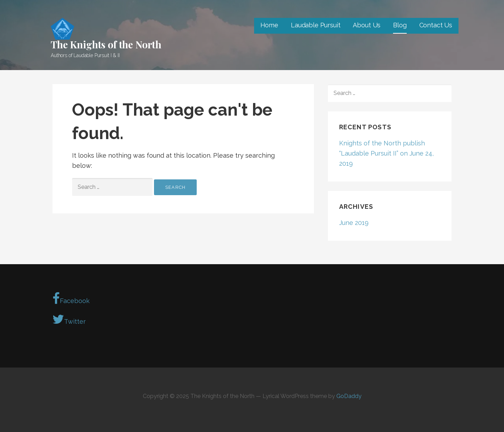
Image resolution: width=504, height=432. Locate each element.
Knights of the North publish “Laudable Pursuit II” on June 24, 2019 (386, 153)
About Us (367, 25)
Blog (400, 25)
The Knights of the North (106, 44)
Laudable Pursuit (316, 25)
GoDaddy (349, 396)
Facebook (71, 299)
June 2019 (354, 223)
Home (269, 25)
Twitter (69, 319)
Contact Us (436, 25)
